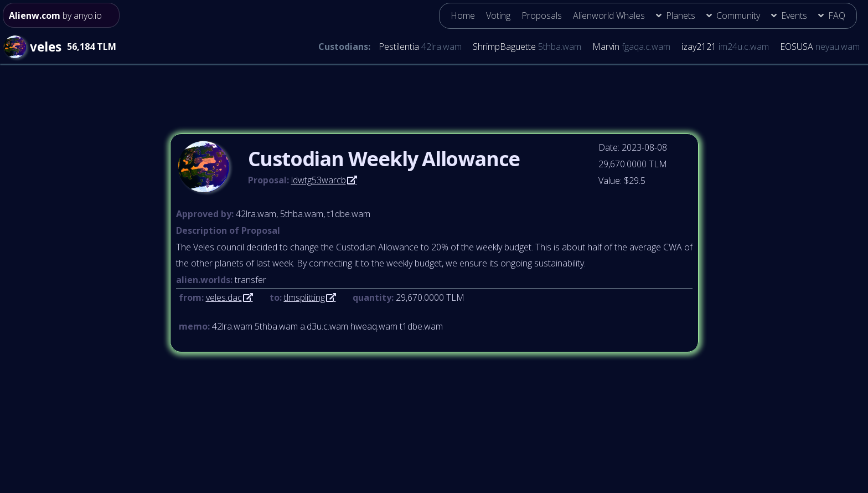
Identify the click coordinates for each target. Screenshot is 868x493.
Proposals (542, 16)
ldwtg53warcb (319, 180)
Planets (681, 16)
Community (738, 16)
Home (463, 16)
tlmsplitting (304, 297)
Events (794, 16)
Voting (498, 16)
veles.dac (224, 297)
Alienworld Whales (609, 16)
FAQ (837, 16)
